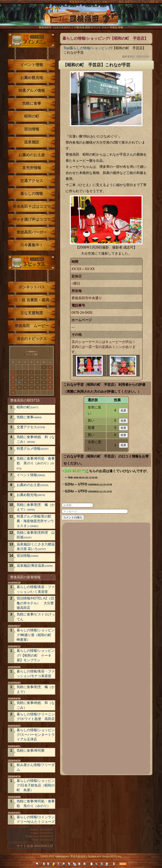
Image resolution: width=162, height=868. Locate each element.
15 (44, 377)
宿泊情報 (32, 129)
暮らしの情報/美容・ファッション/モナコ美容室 (36, 674)
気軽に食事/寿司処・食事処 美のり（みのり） (36, 463)
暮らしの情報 (80, 48)
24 (13, 387)
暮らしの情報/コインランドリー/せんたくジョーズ (36, 819)
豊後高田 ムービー (32, 326)
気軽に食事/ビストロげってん (36, 617)
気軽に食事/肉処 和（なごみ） (36, 439)
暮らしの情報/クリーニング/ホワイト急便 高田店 (36, 717)
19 (25, 382)
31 (13, 392)
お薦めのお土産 (32, 155)
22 (44, 382)
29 (44, 387)
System (92, 856)
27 (32, 387)
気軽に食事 (32, 103)
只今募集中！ (32, 245)
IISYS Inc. (116, 856)
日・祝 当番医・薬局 (32, 300)
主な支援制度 (32, 313)
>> (36, 351)
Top (66, 48)
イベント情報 (32, 65)
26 (25, 387)
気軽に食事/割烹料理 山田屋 (36, 535)
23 (50, 382)
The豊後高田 (81, 18)
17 (13, 382)
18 (19, 382)
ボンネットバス (32, 287)
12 (25, 377)
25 (19, 387)
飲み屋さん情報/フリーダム (36, 767)
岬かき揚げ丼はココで (32, 219)
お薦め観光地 (32, 78)
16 (50, 377)
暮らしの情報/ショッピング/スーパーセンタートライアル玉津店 (36, 735)
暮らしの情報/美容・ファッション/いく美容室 (36, 589)
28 (38, 387)
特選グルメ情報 (32, 91)
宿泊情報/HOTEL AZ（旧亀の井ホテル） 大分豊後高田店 (35, 603)
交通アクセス (32, 181)
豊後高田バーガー (32, 232)
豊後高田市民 (78, 856)
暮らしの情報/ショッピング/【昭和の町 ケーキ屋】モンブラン (36, 655)
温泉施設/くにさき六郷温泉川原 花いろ (36, 547)
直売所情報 (32, 168)
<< (27, 351)
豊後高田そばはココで (32, 206)
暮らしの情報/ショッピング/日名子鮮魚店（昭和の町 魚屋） (36, 785)
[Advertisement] (107, 648)
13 (32, 377)
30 (50, 387)
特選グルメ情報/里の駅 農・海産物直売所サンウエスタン (36, 521)
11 (19, 377)
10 (13, 377)
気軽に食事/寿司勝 (31, 751)
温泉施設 (32, 142)
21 (38, 382)
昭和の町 (32, 116)
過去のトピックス (32, 339)
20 (32, 382)
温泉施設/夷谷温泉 (35, 566)
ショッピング (101, 48)
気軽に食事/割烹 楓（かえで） (36, 507)
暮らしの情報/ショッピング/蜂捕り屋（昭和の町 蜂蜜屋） (36, 635)
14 (38, 377)
